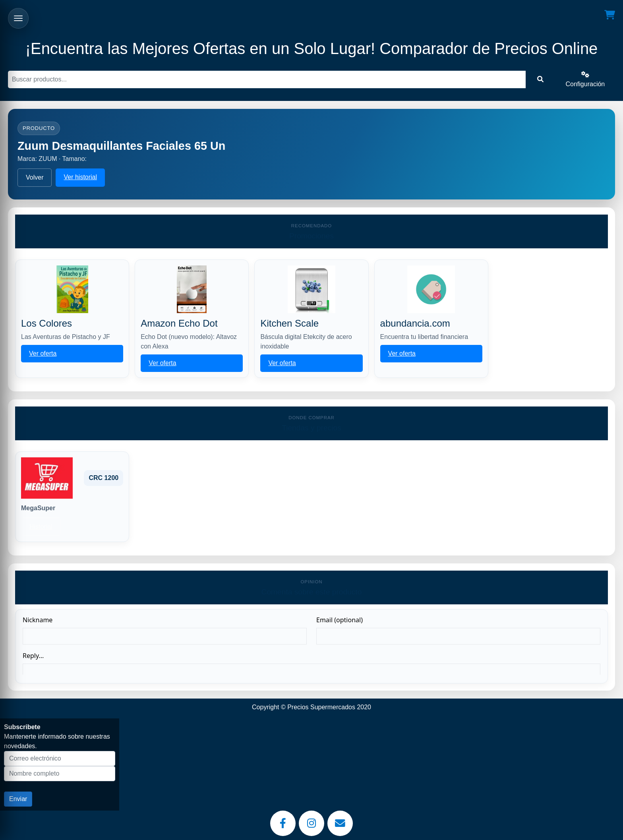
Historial (41, 527)
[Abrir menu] (18, 18)
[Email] (340, 823)
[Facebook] (283, 823)
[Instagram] (311, 823)
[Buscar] (267, 79)
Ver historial (80, 177)
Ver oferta (43, 353)
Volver (35, 177)
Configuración (585, 79)
